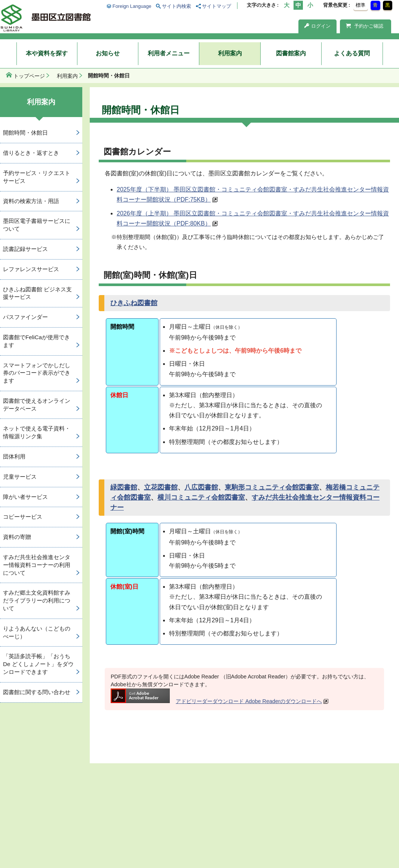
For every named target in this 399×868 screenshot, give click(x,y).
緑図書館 (124, 487)
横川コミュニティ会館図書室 (201, 497)
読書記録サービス (25, 249)
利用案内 (230, 53)
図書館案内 (291, 53)
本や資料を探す (47, 53)
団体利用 (14, 456)
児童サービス (20, 477)
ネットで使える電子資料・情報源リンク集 (37, 432)
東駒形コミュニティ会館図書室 (272, 487)
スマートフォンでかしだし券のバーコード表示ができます (37, 373)
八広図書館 (201, 487)
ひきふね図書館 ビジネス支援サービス (37, 293)
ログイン (317, 26)
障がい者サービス (25, 497)
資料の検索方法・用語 (31, 201)
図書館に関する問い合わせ (37, 692)
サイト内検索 (177, 6)
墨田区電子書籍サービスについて (37, 225)
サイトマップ (217, 6)
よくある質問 (352, 53)
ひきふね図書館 (134, 303)
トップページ (29, 76)
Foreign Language (132, 6)
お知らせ (108, 53)
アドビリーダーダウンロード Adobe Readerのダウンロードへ (216, 701)
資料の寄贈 (17, 537)
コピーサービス (23, 517)
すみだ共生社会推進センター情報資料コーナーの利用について (37, 565)
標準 (360, 5)
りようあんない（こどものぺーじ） (37, 632)
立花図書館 (161, 487)
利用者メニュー (169, 53)
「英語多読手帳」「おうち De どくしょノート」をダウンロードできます (38, 664)
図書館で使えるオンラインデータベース (37, 405)
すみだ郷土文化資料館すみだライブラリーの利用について (37, 600)
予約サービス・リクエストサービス (37, 177)
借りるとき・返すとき (31, 153)
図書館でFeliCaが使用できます (36, 341)
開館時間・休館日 (25, 133)
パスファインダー (25, 317)
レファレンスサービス (31, 269)
